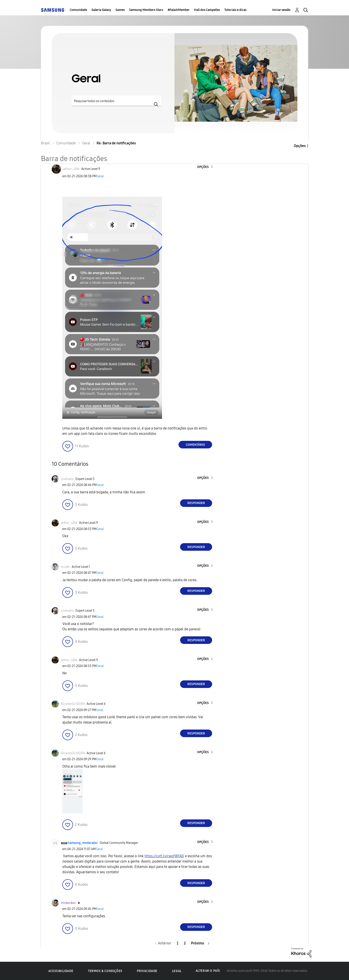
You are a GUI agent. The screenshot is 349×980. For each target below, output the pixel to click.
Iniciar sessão (281, 10)
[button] (205, 167)
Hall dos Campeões (207, 10)
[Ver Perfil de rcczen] (65, 567)
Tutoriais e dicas (235, 10)
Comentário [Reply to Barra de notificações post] (195, 445)
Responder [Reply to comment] (196, 503)
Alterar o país (208, 971)
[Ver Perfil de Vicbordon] (68, 903)
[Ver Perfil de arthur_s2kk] (71, 169)
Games (120, 10)
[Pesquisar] (116, 101)
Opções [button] (300, 146)
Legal (177, 971)
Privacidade (147, 971)
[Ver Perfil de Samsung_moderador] (83, 843)
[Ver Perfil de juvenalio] (67, 479)
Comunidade (78, 10)
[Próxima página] (200, 943)
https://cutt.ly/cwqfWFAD (164, 856)
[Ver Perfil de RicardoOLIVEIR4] (73, 704)
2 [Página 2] (185, 943)
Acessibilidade (61, 971)
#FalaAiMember (179, 10)
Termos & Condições (105, 971)
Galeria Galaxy (101, 10)
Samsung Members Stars (146, 10)
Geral (100, 176)
